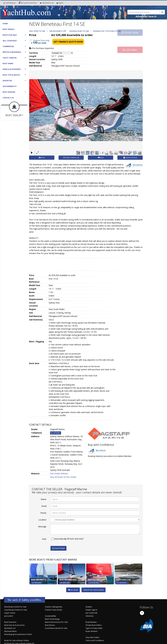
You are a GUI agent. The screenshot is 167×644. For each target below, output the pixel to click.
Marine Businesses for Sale (56, 622)
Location (42, 520)
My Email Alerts (10, 631)
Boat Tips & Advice (11, 75)
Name (44, 499)
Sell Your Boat (10, 41)
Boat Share (8, 64)
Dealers (89, 607)
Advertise (7, 81)
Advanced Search (146, 16)
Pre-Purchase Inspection (42, 48)
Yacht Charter (10, 58)
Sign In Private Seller (94, 628)
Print (42, 158)
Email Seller (130, 37)
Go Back (73, 590)
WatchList (47, 3)
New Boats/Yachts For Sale (15, 607)
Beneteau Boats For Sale (79, 31)
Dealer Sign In (91, 610)
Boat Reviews (91, 622)
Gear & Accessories (12, 69)
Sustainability (10, 86)
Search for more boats (94, 590)
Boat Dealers (9, 92)
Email (44, 506)
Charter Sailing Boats (54, 607)
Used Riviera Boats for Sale (56, 628)
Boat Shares (50, 625)
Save (44, 539)
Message (42, 527)
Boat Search (8, 29)
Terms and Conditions (95, 640)
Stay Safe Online (92, 637)
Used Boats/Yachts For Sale (16, 610)
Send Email (58, 548)
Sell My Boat (10, 3)
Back (101, 158)
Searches (28, 3)
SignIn (60, 3)
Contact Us (8, 98)
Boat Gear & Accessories (15, 625)
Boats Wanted (91, 631)
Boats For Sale (10, 35)
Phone (43, 513)
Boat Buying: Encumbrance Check (18, 634)
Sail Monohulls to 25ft (58, 31)
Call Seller (130, 46)
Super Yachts (10, 613)
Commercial (8, 46)
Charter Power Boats (54, 610)
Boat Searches (10, 622)
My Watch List (10, 628)
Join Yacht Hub (92, 613)
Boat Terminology (52, 619)
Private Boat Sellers (94, 625)
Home (5, 24)
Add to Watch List (71, 158)
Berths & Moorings (12, 52)
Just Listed (9, 616)
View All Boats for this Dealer (63, 477)
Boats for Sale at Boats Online (17, 640)
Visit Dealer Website (59, 474)
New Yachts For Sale (37, 31)
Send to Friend (130, 158)
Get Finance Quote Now (68, 42)
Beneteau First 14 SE (107, 31)
